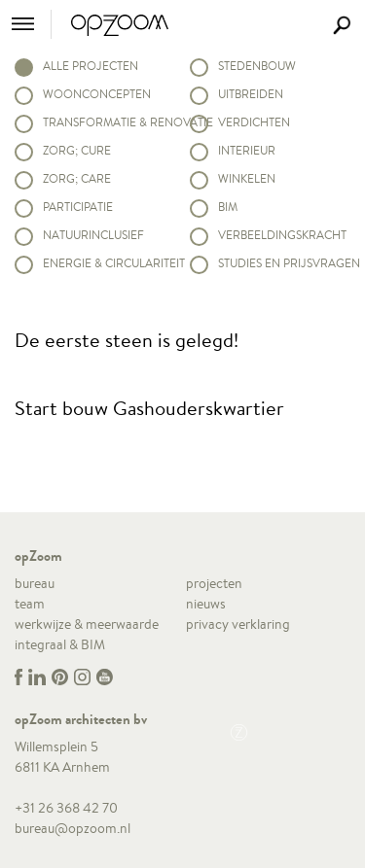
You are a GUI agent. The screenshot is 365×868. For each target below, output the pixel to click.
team (30, 604)
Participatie (78, 207)
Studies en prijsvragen (284, 263)
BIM (228, 207)
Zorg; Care (77, 178)
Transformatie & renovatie (109, 122)
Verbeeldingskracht (282, 235)
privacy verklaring (238, 624)
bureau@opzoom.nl (73, 828)
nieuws (206, 604)
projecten (214, 583)
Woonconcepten (97, 94)
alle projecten (91, 66)
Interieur (247, 150)
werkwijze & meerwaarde (87, 624)
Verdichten (254, 122)
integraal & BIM (60, 644)
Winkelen (247, 178)
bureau (35, 583)
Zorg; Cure (77, 150)
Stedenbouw (257, 66)
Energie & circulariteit (109, 263)
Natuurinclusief (93, 235)
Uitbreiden (251, 94)
